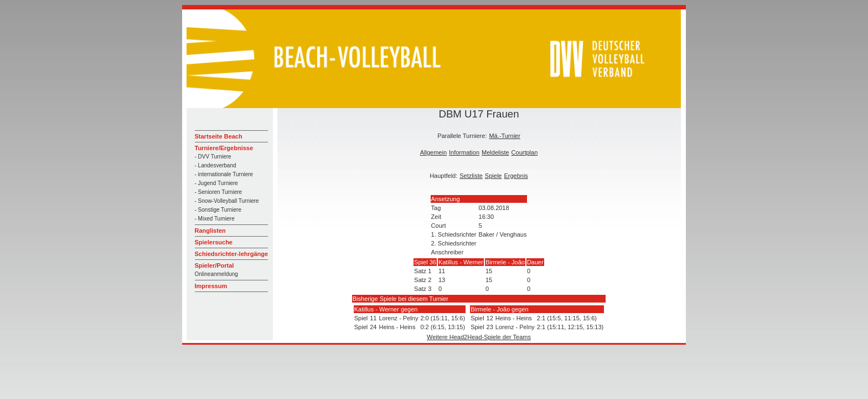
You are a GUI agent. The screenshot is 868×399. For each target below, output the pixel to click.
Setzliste (471, 176)
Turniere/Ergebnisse (224, 148)
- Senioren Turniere (219, 192)
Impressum (211, 286)
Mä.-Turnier (504, 136)
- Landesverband (216, 165)
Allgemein (433, 152)
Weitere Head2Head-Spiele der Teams (479, 337)
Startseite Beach (219, 136)
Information (464, 152)
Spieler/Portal (215, 265)
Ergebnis (516, 176)
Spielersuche (214, 242)
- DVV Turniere (213, 157)
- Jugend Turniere (216, 183)
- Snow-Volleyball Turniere (227, 201)
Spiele (494, 176)
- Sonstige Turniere (218, 210)
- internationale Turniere (224, 174)
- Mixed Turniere (215, 219)
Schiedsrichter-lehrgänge (232, 254)
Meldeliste (495, 152)
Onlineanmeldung (216, 274)
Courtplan (525, 152)
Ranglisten (210, 231)
